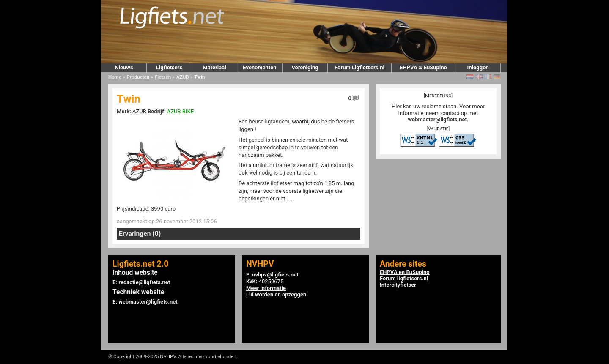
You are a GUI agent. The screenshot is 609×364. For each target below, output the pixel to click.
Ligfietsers (169, 67)
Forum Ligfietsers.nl (359, 67)
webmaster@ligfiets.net (438, 119)
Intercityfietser (398, 285)
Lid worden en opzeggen (276, 294)
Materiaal (214, 67)
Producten (138, 77)
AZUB (183, 77)
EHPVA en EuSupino (405, 272)
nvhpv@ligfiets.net (275, 275)
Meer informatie (266, 288)
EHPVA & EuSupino (423, 67)
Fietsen (163, 77)
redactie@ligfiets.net (144, 282)
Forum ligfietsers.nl (404, 278)
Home (115, 77)
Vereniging (305, 67)
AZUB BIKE (180, 111)
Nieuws (124, 67)
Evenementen (259, 67)
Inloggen (478, 67)
